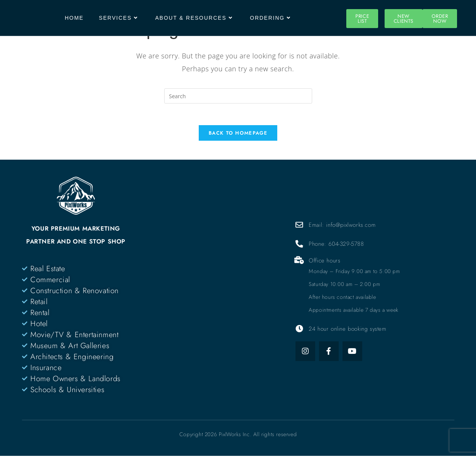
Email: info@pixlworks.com (342, 226)
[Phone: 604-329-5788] (299, 245)
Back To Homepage (238, 134)
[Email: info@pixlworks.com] (299, 226)
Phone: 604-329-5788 (336, 245)
